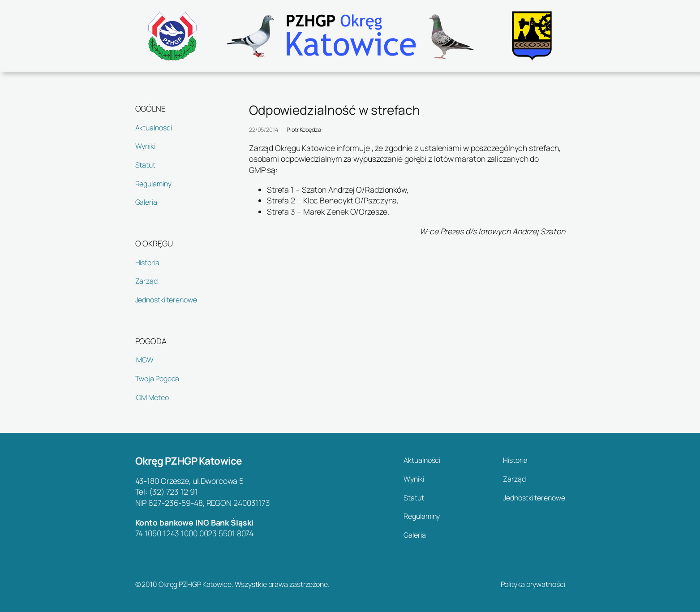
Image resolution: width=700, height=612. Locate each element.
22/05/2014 (264, 129)
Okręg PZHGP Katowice (189, 461)
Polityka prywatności (533, 584)
